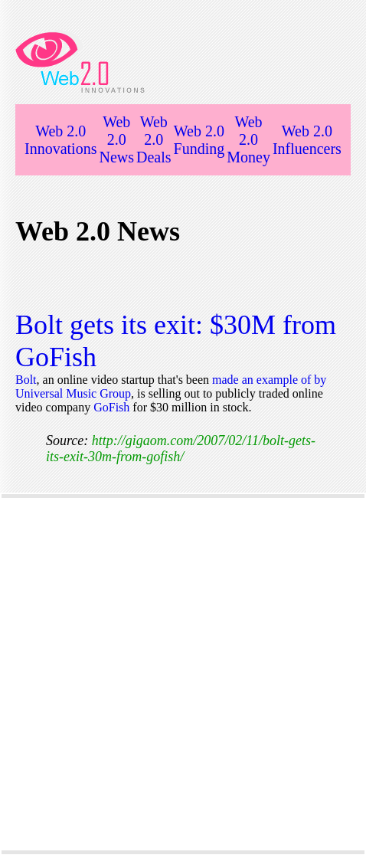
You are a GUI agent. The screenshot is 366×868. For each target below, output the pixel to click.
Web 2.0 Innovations (60, 140)
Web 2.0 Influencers (307, 140)
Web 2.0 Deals (154, 139)
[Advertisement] (181, 674)
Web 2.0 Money (248, 139)
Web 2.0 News (116, 139)
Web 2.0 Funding (199, 140)
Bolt (26, 380)
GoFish (113, 407)
